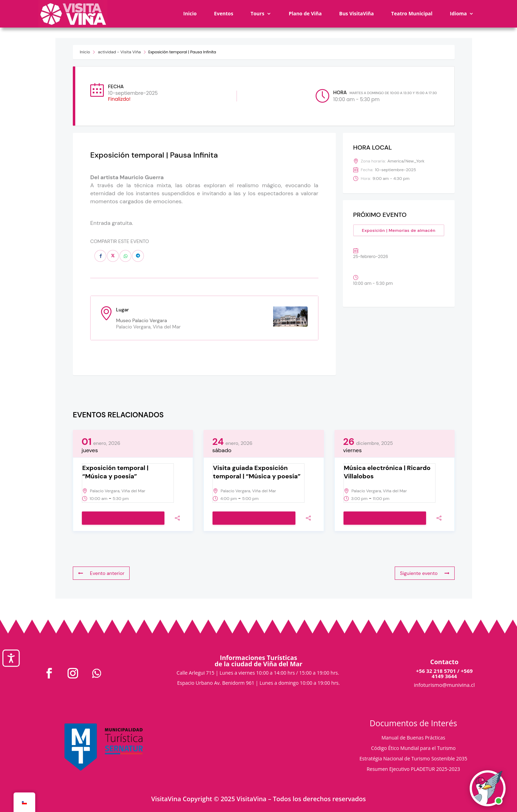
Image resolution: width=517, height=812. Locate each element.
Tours (257, 13)
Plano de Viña (305, 13)
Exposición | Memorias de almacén (399, 230)
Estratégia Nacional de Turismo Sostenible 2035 (414, 759)
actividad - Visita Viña (119, 52)
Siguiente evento (425, 573)
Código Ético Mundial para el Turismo (413, 749)
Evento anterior (101, 573)
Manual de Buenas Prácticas (413, 738)
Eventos (223, 13)
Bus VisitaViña (356, 13)
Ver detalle (123, 518)
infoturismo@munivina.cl (444, 685)
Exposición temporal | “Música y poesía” (115, 472)
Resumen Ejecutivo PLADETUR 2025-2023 (413, 769)
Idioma (458, 13)
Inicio (190, 13)
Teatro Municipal (412, 13)
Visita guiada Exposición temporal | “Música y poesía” (257, 472)
